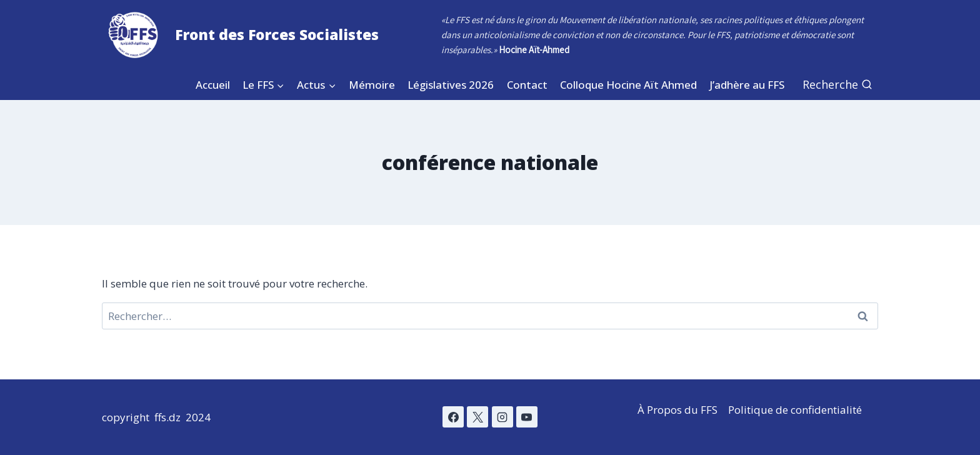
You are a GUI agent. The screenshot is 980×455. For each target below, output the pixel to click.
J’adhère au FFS (747, 85)
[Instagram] (502, 417)
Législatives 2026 (451, 85)
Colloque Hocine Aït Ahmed (628, 85)
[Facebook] (453, 417)
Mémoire (372, 85)
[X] (477, 417)
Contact (527, 85)
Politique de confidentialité (795, 410)
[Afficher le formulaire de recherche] (837, 85)
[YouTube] (527, 417)
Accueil (213, 85)
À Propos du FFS (677, 410)
